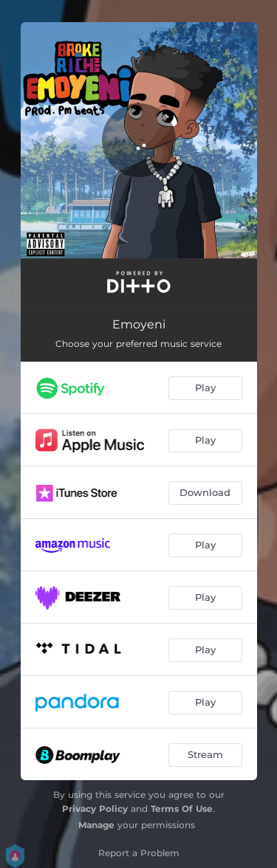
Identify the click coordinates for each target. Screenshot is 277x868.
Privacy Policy (95, 809)
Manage (96, 825)
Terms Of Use (182, 809)
